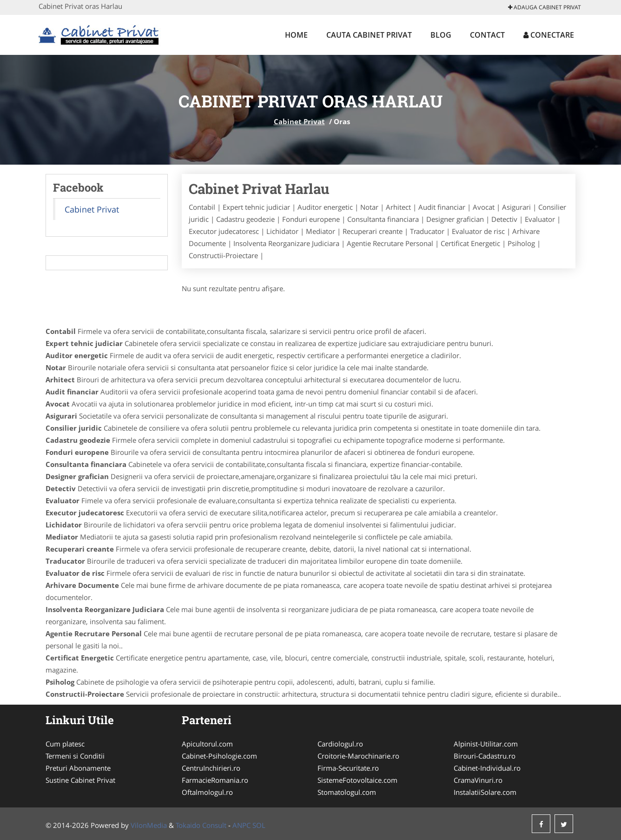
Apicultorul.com (207, 744)
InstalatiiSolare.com (485, 792)
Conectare (549, 35)
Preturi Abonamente (78, 768)
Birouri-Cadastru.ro (485, 756)
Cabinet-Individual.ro (487, 768)
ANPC (241, 825)
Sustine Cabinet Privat (80, 780)
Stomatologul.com (347, 792)
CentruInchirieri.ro (211, 768)
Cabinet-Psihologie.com (219, 756)
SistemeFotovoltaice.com (357, 780)
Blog (441, 35)
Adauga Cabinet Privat (545, 7)
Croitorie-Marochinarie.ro (358, 756)
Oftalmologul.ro (207, 792)
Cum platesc (65, 744)
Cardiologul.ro (340, 744)
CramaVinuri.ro (478, 780)
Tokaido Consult (201, 825)
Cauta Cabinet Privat (369, 35)
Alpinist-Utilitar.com (486, 744)
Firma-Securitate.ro (348, 768)
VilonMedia (149, 825)
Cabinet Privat (299, 121)
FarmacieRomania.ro (215, 780)
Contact (487, 35)
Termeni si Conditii (75, 756)
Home (296, 35)
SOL (259, 825)
